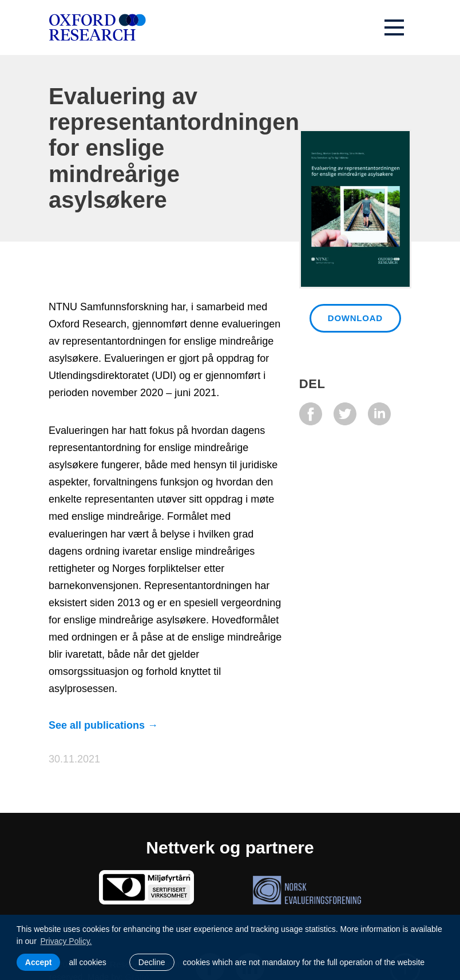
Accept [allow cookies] (39, 962)
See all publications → (103, 725)
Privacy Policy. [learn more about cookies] (66, 941)
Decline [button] (152, 962)
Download (355, 318)
